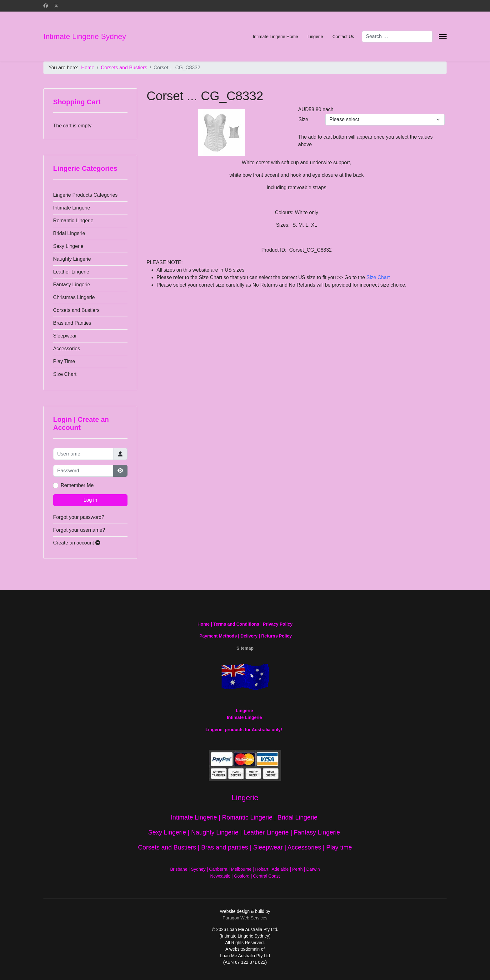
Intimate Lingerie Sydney (85, 37)
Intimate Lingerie (72, 208)
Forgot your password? (79, 517)
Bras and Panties (72, 323)
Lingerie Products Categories (85, 195)
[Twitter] (56, 6)
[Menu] (443, 37)
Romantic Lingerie (73, 221)
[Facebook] (46, 6)
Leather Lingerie (71, 272)
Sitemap (245, 648)
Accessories (67, 349)
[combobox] (397, 37)
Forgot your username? (79, 530)
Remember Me (77, 485)
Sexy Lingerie (68, 246)
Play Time (64, 361)
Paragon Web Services (245, 918)
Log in (90, 500)
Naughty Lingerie (72, 259)
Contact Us (343, 37)
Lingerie (315, 37)
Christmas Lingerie (74, 297)
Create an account (77, 543)
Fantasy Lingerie (72, 285)
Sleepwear (65, 336)
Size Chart (65, 374)
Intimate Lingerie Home (275, 37)
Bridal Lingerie (69, 233)
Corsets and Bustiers (76, 310)
